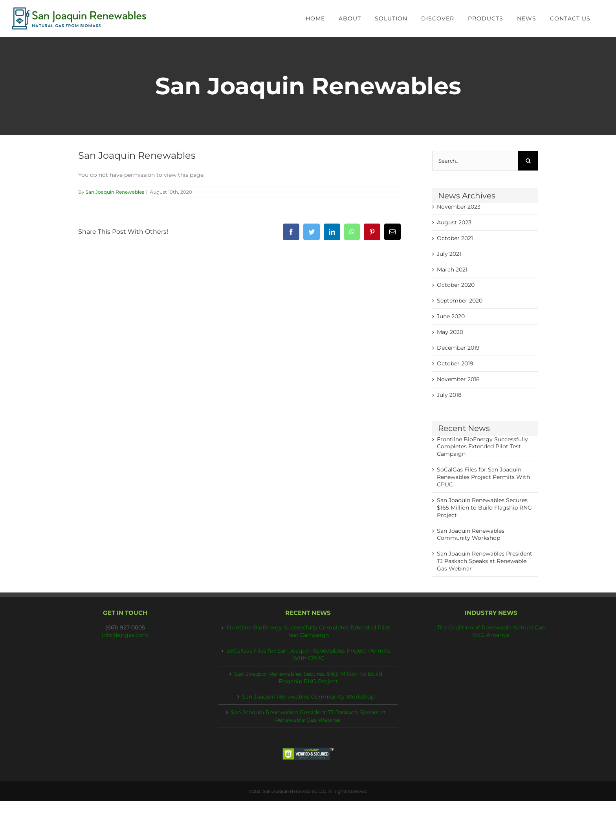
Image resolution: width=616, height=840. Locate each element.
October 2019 (455, 363)
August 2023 (454, 222)
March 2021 (452, 270)
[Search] (528, 161)
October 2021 (455, 238)
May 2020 (450, 332)
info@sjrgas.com (125, 635)
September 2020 (460, 301)
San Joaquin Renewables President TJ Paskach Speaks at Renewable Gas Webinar (485, 561)
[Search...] (475, 161)
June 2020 (451, 316)
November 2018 (458, 379)
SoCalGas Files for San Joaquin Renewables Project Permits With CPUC (483, 477)
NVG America (491, 635)
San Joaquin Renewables (115, 192)
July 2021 (449, 254)
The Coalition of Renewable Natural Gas (491, 627)
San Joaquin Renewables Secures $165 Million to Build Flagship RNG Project (484, 508)
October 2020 (456, 285)
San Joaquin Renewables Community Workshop (308, 697)
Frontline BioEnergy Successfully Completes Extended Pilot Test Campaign (482, 447)
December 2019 (458, 348)
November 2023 (459, 207)
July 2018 (449, 395)
